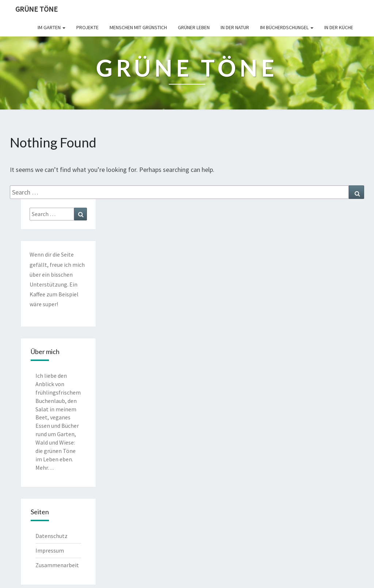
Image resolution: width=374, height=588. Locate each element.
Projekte (87, 27)
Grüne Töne (37, 9)
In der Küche (339, 27)
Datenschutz (51, 536)
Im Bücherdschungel (287, 27)
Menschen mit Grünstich (138, 27)
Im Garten (51, 27)
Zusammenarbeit (57, 565)
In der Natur (235, 27)
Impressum (50, 550)
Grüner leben (194, 27)
